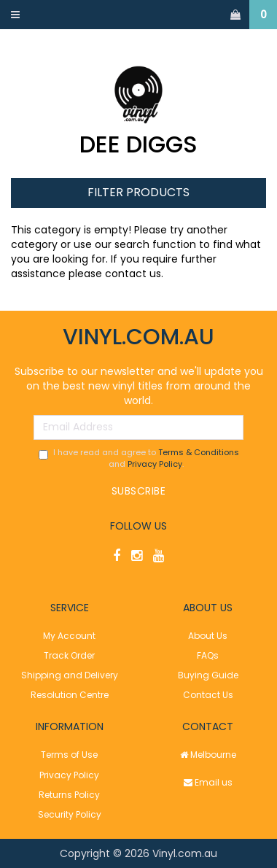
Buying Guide (208, 675)
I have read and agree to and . (139, 458)
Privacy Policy (155, 464)
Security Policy (70, 814)
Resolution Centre (70, 695)
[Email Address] (138, 427)
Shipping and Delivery (70, 675)
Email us (208, 782)
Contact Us (208, 695)
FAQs (208, 655)
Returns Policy (69, 795)
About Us (208, 636)
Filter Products (138, 193)
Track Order (69, 655)
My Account (69, 636)
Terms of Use (69, 755)
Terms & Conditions (199, 452)
